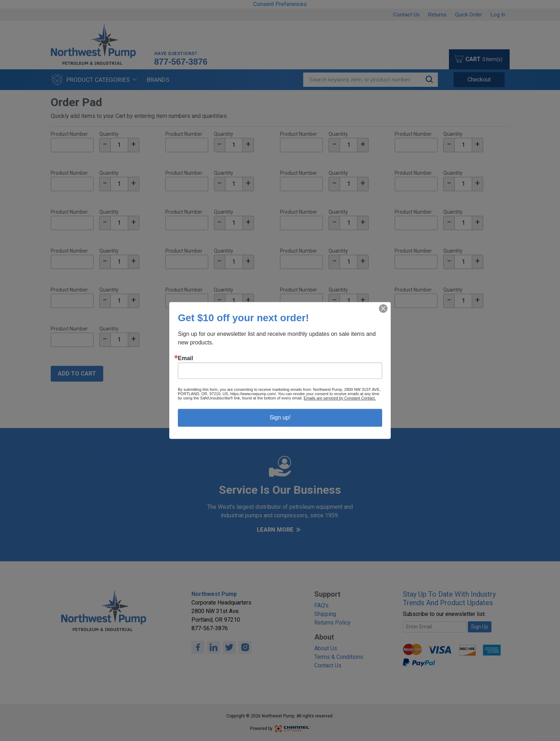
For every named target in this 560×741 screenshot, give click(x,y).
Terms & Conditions (339, 657)
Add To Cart (77, 374)
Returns (437, 15)
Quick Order (469, 15)
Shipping (325, 614)
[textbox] (119, 145)
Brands (158, 80)
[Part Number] (72, 145)
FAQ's (321, 605)
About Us (326, 648)
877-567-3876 (181, 62)
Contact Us (406, 15)
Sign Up (480, 627)
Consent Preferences (280, 4)
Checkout (479, 79)
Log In (498, 15)
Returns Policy (332, 623)
